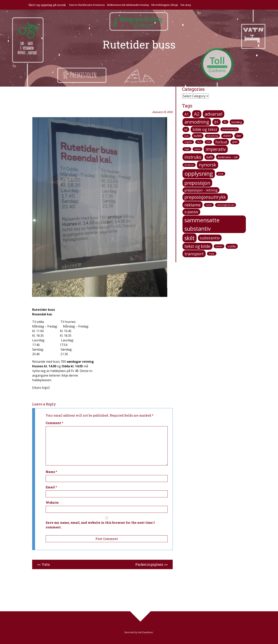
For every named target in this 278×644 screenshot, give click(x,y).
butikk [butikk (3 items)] (198, 136)
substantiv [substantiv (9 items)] (210, 238)
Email (51, 487)
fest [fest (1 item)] (208, 142)
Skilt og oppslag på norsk (47, 5)
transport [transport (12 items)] (194, 254)
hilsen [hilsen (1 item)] (197, 149)
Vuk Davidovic (145, 632)
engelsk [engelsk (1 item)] (188, 142)
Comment (54, 423)
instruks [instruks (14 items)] (193, 157)
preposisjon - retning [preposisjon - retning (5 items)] (201, 190)
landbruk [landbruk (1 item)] (189, 165)
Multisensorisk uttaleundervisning (128, 5)
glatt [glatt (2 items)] (235, 142)
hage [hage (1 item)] (187, 149)
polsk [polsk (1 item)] (221, 174)
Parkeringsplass (149, 564)
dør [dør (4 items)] (239, 136)
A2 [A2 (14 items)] (197, 114)
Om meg (186, 5)
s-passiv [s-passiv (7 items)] (191, 212)
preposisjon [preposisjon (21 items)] (197, 183)
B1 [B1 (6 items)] (216, 122)
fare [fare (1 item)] (199, 142)
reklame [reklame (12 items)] (193, 205)
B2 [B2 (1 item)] (225, 122)
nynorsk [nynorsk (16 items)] (208, 165)
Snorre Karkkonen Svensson (87, 5)
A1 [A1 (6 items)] (187, 114)
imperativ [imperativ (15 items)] (216, 149)
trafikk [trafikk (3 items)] (232, 246)
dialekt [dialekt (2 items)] (227, 136)
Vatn (46, 564)
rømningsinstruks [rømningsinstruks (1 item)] (226, 205)
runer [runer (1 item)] (209, 205)
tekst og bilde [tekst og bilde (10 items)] (197, 246)
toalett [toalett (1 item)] (219, 246)
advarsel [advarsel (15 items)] (214, 114)
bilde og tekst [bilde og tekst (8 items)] (205, 129)
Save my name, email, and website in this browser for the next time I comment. (100, 525)
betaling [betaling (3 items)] (237, 122)
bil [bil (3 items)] (186, 129)
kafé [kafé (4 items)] (210, 157)
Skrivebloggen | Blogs (165, 5)
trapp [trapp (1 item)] (212, 254)
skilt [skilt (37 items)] (190, 238)
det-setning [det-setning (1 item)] (212, 136)
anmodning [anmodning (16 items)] (197, 122)
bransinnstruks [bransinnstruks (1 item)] (230, 129)
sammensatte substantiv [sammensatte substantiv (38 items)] (202, 224)
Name (51, 472)
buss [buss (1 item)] (187, 136)
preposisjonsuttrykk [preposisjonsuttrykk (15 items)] (205, 197)
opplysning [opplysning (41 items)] (199, 174)
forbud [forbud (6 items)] (221, 142)
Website (52, 502)
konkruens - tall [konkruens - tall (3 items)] (228, 157)
